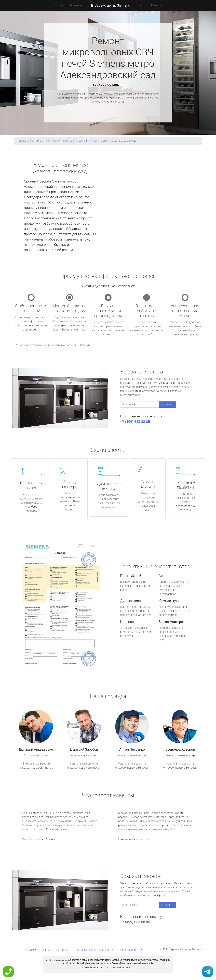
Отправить (167, 404)
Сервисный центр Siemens (33, 141)
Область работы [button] (130, 950)
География (77, 5)
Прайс (141, 5)
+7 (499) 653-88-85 (108, 85)
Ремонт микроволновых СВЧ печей (75, 141)
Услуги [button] (57, 5)
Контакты (157, 5)
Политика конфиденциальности (93, 950)
